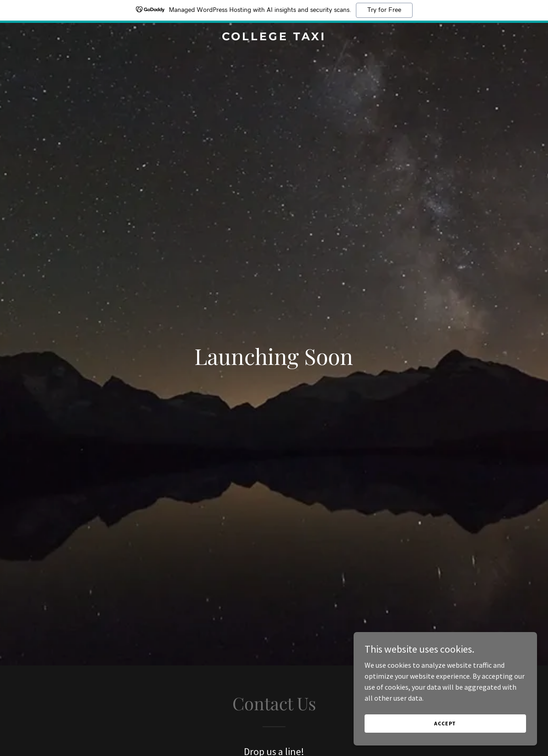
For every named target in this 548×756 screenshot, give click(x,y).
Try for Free (384, 10)
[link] (274, 38)
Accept (446, 723)
